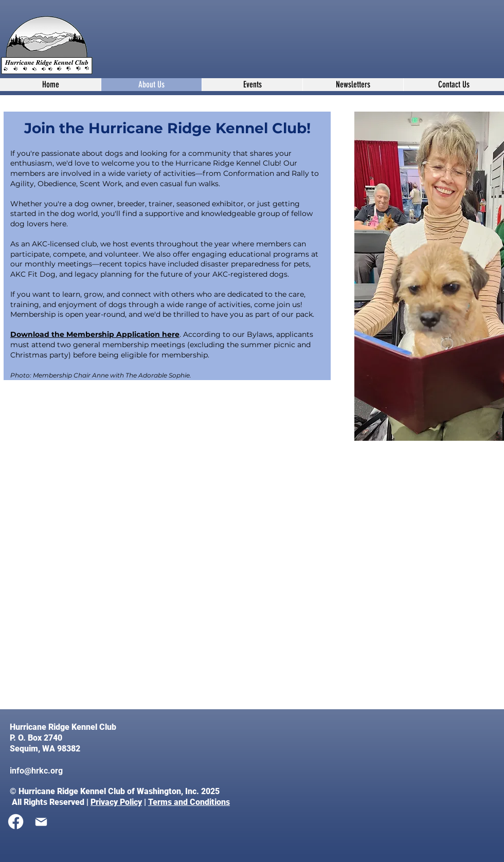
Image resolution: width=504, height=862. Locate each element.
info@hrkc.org (36, 771)
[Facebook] (16, 822)
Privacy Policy (116, 802)
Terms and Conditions (189, 802)
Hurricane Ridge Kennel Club (64, 727)
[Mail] (41, 822)
